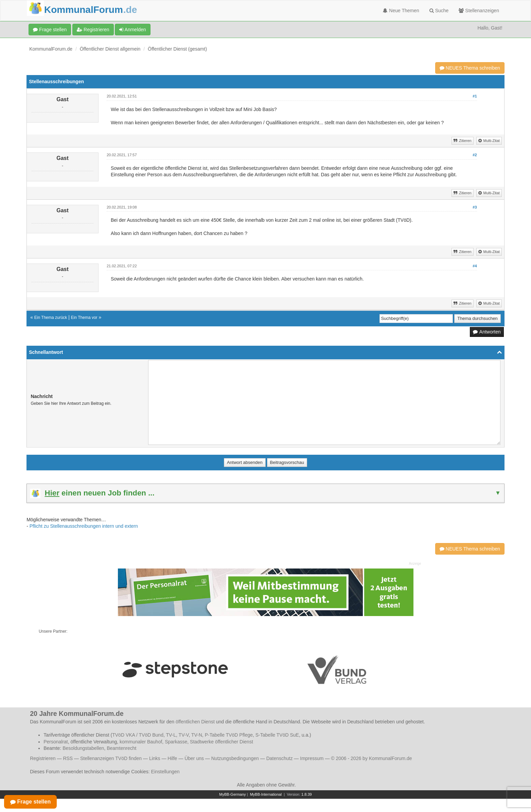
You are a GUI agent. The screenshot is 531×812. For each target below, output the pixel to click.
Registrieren (93, 30)
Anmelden (132, 30)
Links (155, 758)
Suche (439, 11)
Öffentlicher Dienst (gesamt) (177, 49)
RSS (68, 758)
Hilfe (172, 758)
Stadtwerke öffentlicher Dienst (222, 742)
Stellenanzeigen (479, 11)
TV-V (184, 735)
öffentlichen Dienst (195, 722)
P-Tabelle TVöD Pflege (229, 735)
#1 (475, 96)
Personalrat (56, 742)
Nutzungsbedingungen (235, 758)
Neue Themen (401, 11)
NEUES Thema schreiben (470, 68)
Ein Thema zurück (51, 318)
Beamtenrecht (121, 748)
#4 (475, 266)
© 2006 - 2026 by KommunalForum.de (371, 758)
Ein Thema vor (84, 318)
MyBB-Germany (232, 794)
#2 (475, 155)
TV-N (197, 735)
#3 (475, 207)
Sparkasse (176, 742)
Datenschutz (280, 758)
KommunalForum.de (51, 49)
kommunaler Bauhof (141, 742)
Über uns (194, 758)
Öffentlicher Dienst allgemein (110, 49)
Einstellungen (165, 772)
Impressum (312, 758)
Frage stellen (50, 30)
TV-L (171, 735)
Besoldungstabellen (83, 748)
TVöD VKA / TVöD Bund (138, 735)
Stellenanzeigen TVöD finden (111, 758)
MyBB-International (266, 794)
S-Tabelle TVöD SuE (277, 735)
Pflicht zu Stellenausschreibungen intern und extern (84, 526)
